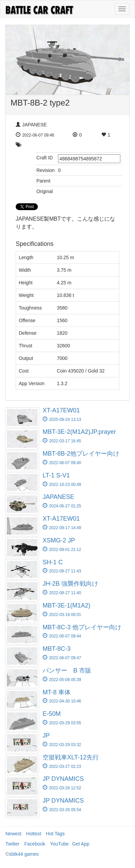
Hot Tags (55, 834)
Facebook (35, 844)
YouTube (59, 844)
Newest (13, 834)
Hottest (34, 834)
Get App (81, 844)
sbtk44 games (24, 854)
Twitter (12, 844)
